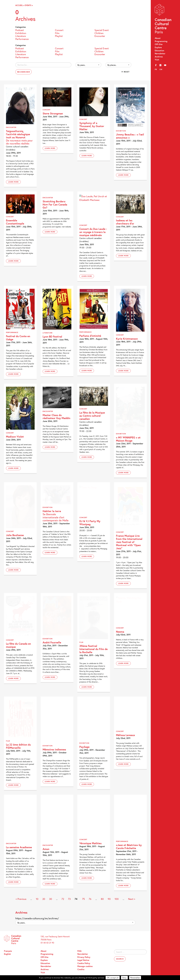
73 (69, 899)
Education (159, 51)
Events (28, 5)
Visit (157, 60)
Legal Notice (83, 960)
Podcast (20, 30)
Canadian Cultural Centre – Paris (163, 19)
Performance (22, 39)
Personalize (135, 978)
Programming (161, 41)
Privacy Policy (84, 957)
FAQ (79, 951)
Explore (158, 47)
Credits (81, 969)
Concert (59, 30)
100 (117, 899)
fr (156, 69)
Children (99, 33)
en (161, 69)
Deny (124, 978)
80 (102, 899)
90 (109, 899)
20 (44, 899)
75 (83, 899)
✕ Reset (125, 72)
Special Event (102, 30)
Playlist (59, 36)
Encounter (100, 36)
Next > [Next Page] (132, 899)
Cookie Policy (84, 963)
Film (57, 33)
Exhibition (21, 33)
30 (51, 899)
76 (90, 899)
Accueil (19, 5)
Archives (159, 57)
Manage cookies (85, 966)
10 (37, 899)
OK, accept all (113, 978)
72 (63, 899)
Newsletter (160, 54)
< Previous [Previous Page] (21, 899)
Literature (21, 36)
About (158, 38)
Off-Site (159, 44)
